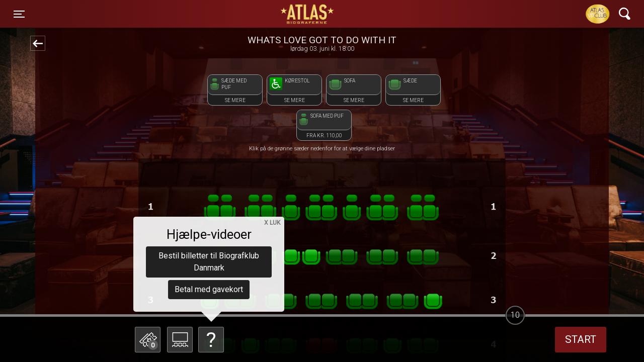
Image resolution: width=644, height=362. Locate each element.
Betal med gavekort (209, 289)
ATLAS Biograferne (308, 14)
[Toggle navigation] (19, 14)
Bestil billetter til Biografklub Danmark (209, 262)
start (581, 339)
